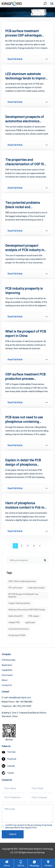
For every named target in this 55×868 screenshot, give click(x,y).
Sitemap (41, 853)
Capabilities (7, 670)
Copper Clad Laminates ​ (20, 603)
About (5, 680)
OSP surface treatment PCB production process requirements (25, 377)
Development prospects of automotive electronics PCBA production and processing (25, 119)
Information (7, 675)
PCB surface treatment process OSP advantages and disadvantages (23, 33)
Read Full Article (27, 59)
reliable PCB (14, 622)
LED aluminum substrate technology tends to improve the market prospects (26, 76)
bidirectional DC (16, 616)
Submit (13, 834)
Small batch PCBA (17, 635)
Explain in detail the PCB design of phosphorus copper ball (23, 463)
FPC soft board (15, 588)
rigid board (30, 622)
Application (7, 665)
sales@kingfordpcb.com (20, 697)
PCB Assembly (9, 660)
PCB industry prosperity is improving (24, 291)
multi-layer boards (36, 588)
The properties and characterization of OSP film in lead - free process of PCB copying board (26, 162)
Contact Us (7, 685)
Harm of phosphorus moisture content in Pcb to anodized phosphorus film (25, 506)
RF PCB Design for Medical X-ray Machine (23, 595)
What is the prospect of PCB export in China (26, 334)
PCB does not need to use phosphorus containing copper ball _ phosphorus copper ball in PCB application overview (24, 420)
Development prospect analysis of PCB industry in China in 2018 (25, 248)
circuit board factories (19, 629)
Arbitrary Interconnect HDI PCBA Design (27, 610)
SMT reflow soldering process (22, 581)
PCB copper (34, 616)
